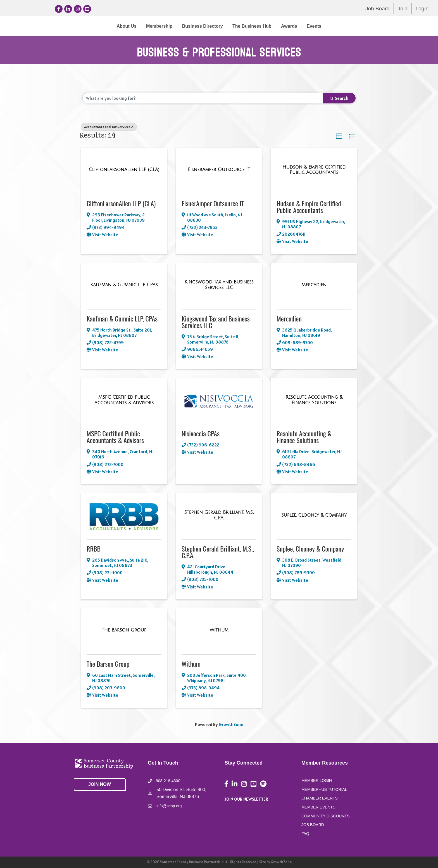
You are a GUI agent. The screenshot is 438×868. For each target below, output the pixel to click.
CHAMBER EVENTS (320, 798)
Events (360, 26)
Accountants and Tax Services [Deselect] (109, 127)
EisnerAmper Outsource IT (213, 204)
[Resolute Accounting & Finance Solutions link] (314, 400)
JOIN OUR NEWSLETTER (246, 799)
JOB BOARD (313, 825)
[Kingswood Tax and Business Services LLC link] (219, 285)
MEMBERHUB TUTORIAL (324, 789)
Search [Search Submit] (339, 98)
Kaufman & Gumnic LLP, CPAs (122, 318)
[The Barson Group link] (124, 630)
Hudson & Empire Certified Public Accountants (309, 207)
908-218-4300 (168, 781)
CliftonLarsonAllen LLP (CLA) (121, 204)
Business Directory (156, 26)
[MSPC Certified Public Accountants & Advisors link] (124, 400)
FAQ (305, 834)
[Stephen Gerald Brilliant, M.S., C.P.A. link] (219, 515)
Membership (113, 26)
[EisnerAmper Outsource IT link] (219, 170)
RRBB (94, 549)
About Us (80, 26)
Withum (191, 664)
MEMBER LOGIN (317, 781)
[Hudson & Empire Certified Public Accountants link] (314, 170)
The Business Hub (298, 26)
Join (403, 9)
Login (422, 9)
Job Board (378, 9)
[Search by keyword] (203, 98)
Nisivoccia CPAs (201, 434)
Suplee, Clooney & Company (310, 549)
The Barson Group (108, 664)
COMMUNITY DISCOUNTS (325, 816)
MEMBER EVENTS (318, 807)
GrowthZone (231, 724)
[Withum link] (219, 630)
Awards (335, 26)
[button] (339, 137)
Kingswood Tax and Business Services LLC (216, 322)
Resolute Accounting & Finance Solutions (304, 437)
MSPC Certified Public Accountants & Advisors (115, 437)
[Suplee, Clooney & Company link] (314, 515)
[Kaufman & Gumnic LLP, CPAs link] (124, 285)
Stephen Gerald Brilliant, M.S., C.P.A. (218, 552)
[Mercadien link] (314, 285)
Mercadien (289, 318)
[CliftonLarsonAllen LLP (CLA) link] (124, 170)
